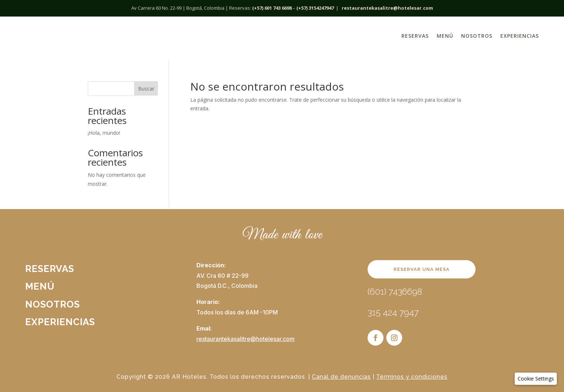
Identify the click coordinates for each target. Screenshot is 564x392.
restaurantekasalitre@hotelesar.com (387, 8)
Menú (445, 36)
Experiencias (520, 36)
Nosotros (477, 36)
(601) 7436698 (395, 292)
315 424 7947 (393, 312)
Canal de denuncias (341, 377)
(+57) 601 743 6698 (272, 8)
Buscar (146, 89)
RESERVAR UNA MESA (422, 269)
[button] (536, 379)
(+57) (302, 8)
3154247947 (321, 8)
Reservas (415, 36)
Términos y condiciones (412, 377)
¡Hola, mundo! (104, 133)
